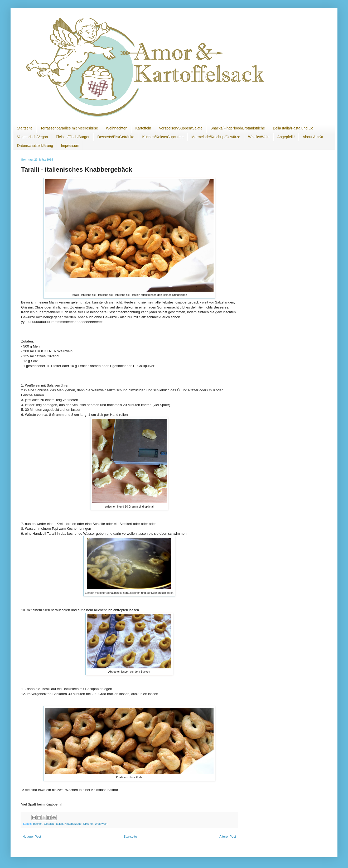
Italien (59, 824)
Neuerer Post (32, 837)
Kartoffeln (143, 128)
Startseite (25, 128)
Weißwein (101, 824)
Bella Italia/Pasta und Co (293, 128)
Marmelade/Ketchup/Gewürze (216, 137)
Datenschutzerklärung (35, 146)
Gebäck (49, 824)
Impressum (70, 146)
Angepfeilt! (286, 137)
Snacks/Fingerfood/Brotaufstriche (238, 128)
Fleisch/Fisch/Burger (73, 137)
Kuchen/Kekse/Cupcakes (163, 137)
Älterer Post (228, 837)
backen (38, 824)
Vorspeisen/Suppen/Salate (181, 128)
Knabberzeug (73, 824)
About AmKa (313, 137)
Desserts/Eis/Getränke (116, 137)
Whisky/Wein (259, 137)
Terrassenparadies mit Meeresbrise (69, 128)
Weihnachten (117, 128)
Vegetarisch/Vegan (33, 137)
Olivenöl (88, 824)
